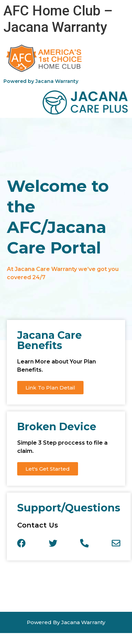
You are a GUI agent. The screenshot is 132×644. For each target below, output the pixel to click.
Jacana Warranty (57, 81)
